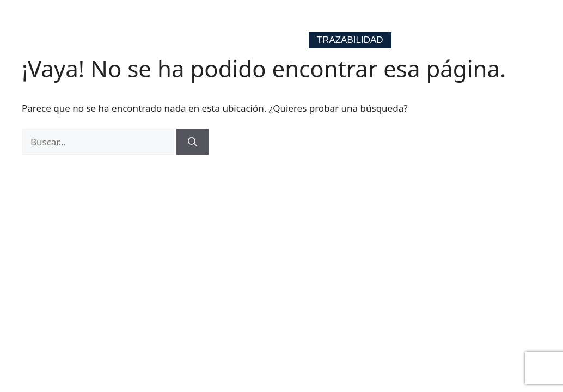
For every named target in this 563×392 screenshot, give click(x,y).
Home (253, 19)
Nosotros (361, 19)
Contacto (435, 19)
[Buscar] (192, 142)
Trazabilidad (350, 40)
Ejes (301, 19)
